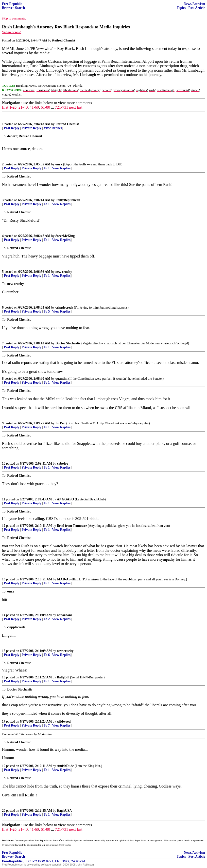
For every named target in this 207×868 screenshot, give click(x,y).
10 (4, 464)
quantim (61, 379)
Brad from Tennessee (72, 526)
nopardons (65, 615)
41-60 (34, 107)
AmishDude (65, 766)
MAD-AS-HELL (69, 579)
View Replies (53, 128)
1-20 (13, 107)
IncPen (60, 423)
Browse (7, 8)
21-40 (23, 107)
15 (4, 651)
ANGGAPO (65, 499)
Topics (181, 8)
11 (4, 499)
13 (4, 579)
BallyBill (63, 677)
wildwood (64, 721)
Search (20, 8)
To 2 (47, 619)
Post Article (197, 8)
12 (4, 526)
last (80, 107)
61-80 (45, 107)
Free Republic (12, 4)
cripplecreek (64, 307)
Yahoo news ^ (12, 32)
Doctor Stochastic (68, 343)
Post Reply (12, 128)
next (72, 107)
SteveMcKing (65, 236)
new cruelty (64, 272)
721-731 (61, 107)
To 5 (47, 311)
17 (4, 721)
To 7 (47, 725)
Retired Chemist (67, 124)
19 (4, 766)
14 (4, 615)
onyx (59, 164)
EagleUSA (65, 811)
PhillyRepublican (68, 200)
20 (4, 811)
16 (4, 677)
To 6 (47, 655)
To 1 (47, 168)
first (5, 107)
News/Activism (194, 4)
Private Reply (32, 128)
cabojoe (63, 464)
